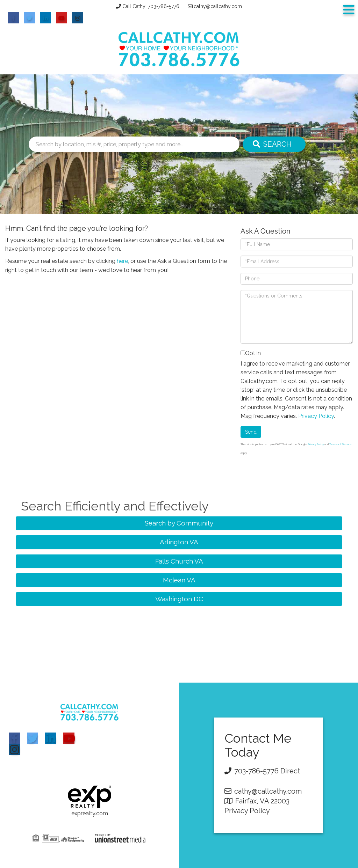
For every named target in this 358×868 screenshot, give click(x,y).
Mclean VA (179, 580)
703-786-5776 (256, 771)
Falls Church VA (179, 561)
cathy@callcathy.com (218, 6)
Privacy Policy (316, 416)
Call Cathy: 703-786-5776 (151, 6)
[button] (274, 144)
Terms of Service (341, 444)
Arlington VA (179, 542)
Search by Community (179, 523)
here (122, 261)
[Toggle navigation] (349, 10)
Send (251, 432)
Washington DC (179, 599)
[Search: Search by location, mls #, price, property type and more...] (134, 144)
